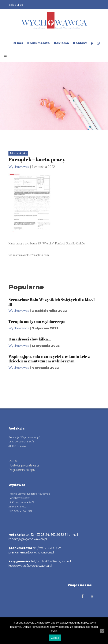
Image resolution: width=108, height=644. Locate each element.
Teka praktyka (18, 153)
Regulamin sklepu (22, 470)
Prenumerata (38, 43)
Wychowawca (19, 167)
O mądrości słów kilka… (30, 339)
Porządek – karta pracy (37, 159)
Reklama (61, 43)
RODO (13, 461)
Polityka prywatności (24, 465)
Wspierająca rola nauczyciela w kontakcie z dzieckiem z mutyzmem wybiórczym (49, 359)
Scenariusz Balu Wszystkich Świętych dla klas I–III (53, 302)
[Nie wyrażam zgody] (102, 631)
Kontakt (80, 43)
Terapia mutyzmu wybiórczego (37, 321)
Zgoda (55, 638)
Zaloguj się (16, 5)
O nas (18, 43)
